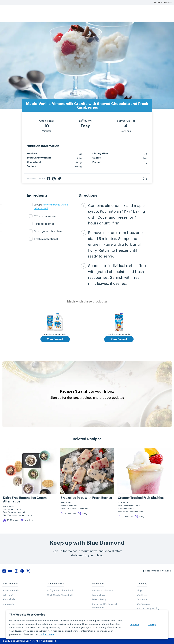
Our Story (142, 599)
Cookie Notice (46, 634)
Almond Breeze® (56, 583)
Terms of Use (99, 595)
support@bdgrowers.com (158, 571)
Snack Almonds (11, 590)
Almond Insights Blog (148, 608)
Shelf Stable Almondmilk (60, 595)
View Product (55, 339)
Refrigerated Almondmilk (60, 590)
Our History (143, 595)
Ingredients (8, 604)
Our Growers (143, 604)
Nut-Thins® (8, 595)
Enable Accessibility (163, 2)
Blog (139, 590)
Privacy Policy (99, 599)
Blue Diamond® (10, 583)
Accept (152, 625)
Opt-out (134, 625)
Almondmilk (9, 599)
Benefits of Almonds (103, 590)
